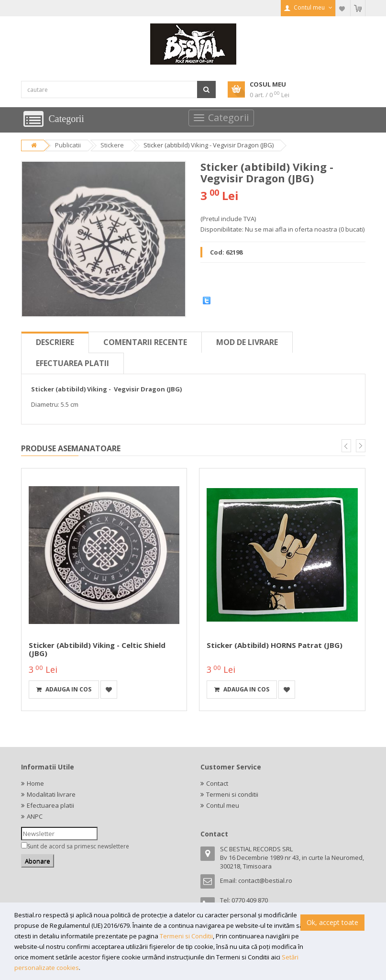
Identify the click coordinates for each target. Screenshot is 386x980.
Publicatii (68, 145)
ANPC (35, 816)
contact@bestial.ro (265, 880)
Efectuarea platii (72, 363)
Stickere (112, 145)
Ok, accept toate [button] (332, 922)
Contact (217, 783)
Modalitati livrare (51, 794)
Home (35, 783)
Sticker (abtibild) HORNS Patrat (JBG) (275, 645)
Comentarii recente (145, 342)
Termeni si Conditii (186, 936)
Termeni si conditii (232, 794)
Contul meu (223, 805)
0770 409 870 (250, 900)
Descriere (55, 342)
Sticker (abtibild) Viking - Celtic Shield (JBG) (97, 649)
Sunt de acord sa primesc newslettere (78, 846)
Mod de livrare (247, 342)
